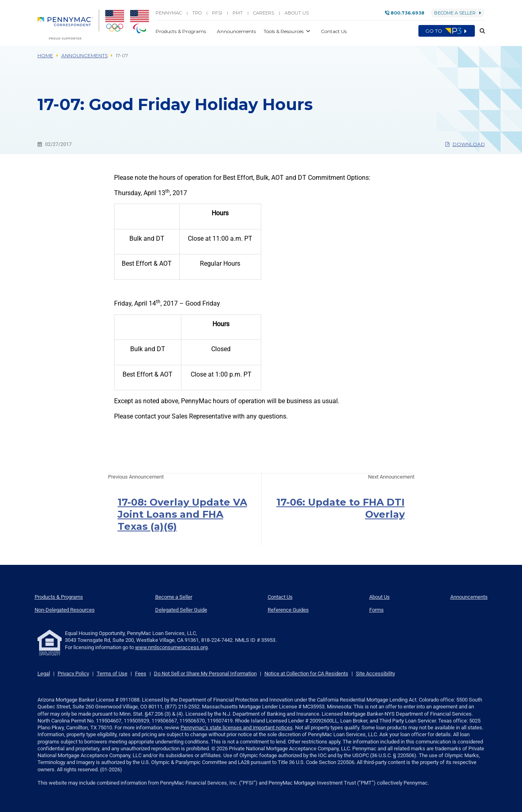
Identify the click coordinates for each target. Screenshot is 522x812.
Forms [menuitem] (376, 610)
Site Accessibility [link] (375, 674)
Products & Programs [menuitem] (59, 597)
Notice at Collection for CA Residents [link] (306, 674)
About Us (297, 13)
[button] (480, 31)
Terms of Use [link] (112, 674)
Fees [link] (141, 674)
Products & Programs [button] (181, 31)
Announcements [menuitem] (469, 597)
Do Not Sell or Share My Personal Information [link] (205, 674)
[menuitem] (68, 25)
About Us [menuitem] (380, 597)
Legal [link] (44, 674)
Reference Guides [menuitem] (288, 610)
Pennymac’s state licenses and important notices (237, 728)
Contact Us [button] (334, 31)
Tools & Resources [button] (284, 31)
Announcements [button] (237, 31)
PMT (238, 13)
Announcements (84, 55)
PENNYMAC (169, 13)
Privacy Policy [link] (73, 674)
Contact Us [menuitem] (280, 597)
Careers (264, 13)
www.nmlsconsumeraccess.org (171, 647)
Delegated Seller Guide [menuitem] (181, 610)
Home (45, 55)
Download (465, 144)
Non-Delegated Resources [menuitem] (65, 610)
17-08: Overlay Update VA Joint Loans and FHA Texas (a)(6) (182, 514)
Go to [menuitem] (447, 31)
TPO (197, 13)
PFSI (217, 13)
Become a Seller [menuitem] (174, 597)
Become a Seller (458, 13)
